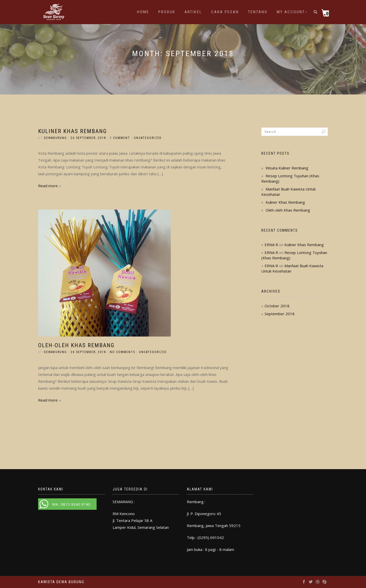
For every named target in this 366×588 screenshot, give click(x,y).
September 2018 (280, 314)
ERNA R (271, 245)
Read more (48, 186)
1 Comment (120, 138)
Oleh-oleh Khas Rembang (76, 345)
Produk (167, 12)
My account (291, 12)
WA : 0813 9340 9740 (71, 504)
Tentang (258, 12)
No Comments (123, 352)
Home (143, 12)
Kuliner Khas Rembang (73, 131)
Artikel (193, 12)
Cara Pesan (225, 12)
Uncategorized (148, 138)
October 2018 (277, 306)
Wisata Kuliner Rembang (287, 168)
